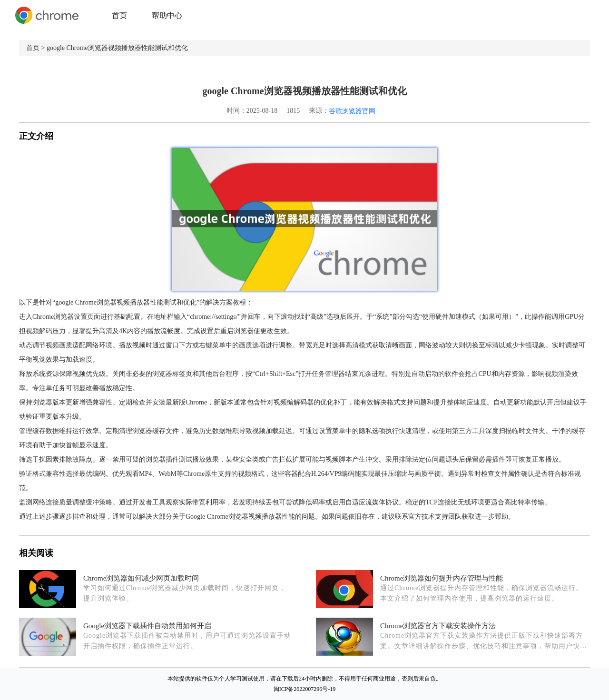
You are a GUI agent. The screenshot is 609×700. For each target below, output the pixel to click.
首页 (119, 15)
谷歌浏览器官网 (352, 111)
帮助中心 (167, 15)
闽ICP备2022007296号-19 (305, 689)
